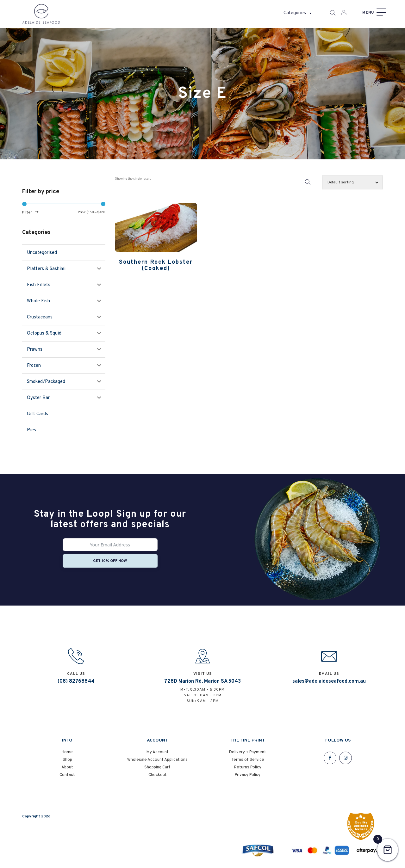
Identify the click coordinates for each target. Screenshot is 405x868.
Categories (298, 13)
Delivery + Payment (248, 753)
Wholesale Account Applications (157, 760)
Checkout (158, 775)
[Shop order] (352, 182)
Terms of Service (248, 760)
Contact (67, 775)
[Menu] (373, 12)
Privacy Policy (248, 775)
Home (67, 753)
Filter (27, 212)
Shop (67, 760)
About (67, 768)
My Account (158, 753)
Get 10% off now (110, 561)
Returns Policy (248, 768)
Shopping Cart (157, 768)
